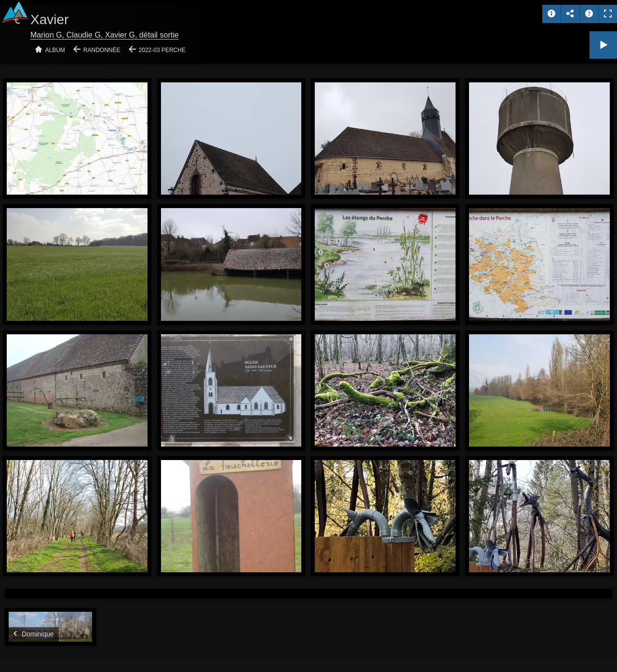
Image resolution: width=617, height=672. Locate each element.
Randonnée (102, 50)
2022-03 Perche (162, 50)
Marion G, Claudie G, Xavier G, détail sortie (105, 35)
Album (55, 50)
